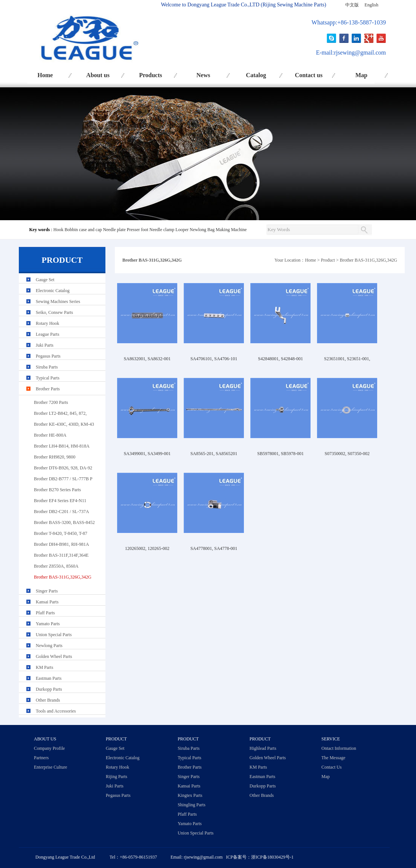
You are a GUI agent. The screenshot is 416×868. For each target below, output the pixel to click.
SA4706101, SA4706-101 (214, 359)
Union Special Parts (54, 635)
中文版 (352, 5)
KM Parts (44, 667)
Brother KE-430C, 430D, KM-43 (64, 424)
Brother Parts (48, 389)
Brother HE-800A (50, 435)
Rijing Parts (117, 777)
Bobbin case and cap (83, 230)
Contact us (309, 75)
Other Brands (48, 700)
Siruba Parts (47, 367)
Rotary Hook (47, 323)
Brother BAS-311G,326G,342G (368, 260)
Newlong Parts (49, 646)
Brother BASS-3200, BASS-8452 (64, 522)
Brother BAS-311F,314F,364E (61, 555)
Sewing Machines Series (58, 302)
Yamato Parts (48, 624)
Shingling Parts (192, 805)
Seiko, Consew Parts (54, 312)
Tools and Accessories (56, 711)
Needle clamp (162, 230)
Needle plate (114, 230)
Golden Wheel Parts (54, 656)
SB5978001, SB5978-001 (280, 454)
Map (361, 75)
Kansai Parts (47, 602)
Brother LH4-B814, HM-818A (62, 446)
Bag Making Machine (227, 230)
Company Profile (49, 748)
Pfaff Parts (45, 613)
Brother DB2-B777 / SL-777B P (63, 479)
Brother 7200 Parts (51, 402)
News (203, 75)
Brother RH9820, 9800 (55, 457)
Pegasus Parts (48, 356)
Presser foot (138, 230)
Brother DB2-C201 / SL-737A (61, 512)
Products (150, 75)
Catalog (256, 75)
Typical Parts (48, 378)
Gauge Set (45, 280)
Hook (59, 230)
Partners (41, 758)
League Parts (47, 334)
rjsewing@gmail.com (360, 53)
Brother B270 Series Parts (57, 490)
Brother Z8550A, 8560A (56, 566)
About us (98, 75)
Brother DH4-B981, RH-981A (61, 544)
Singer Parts (47, 591)
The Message (334, 758)
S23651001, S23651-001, (347, 359)
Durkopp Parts (49, 689)
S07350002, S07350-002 (347, 454)
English (371, 5)
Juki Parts (45, 345)
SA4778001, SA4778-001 (214, 548)
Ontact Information (339, 748)
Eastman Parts (49, 678)
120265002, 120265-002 (147, 548)
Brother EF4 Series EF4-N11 (60, 501)
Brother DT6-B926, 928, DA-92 (63, 468)
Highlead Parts (263, 748)
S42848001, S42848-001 (280, 359)
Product (328, 260)
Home (45, 75)
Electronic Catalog (53, 291)
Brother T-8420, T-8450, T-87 (61, 533)
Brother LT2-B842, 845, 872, (60, 413)
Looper (182, 230)
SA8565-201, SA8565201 (214, 454)
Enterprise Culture (50, 767)
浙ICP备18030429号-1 (272, 857)
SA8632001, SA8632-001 (147, 359)
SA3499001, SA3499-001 (147, 454)
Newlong (198, 230)
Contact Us (332, 767)
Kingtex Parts (190, 795)
